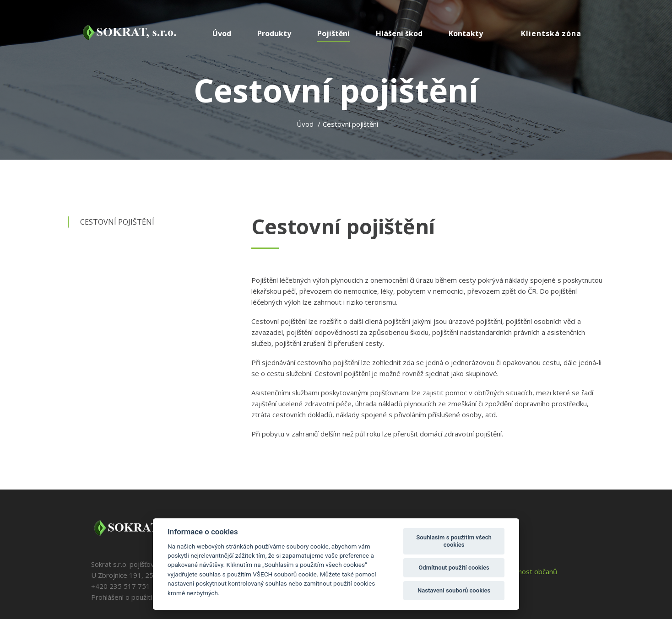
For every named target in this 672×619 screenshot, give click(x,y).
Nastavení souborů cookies (454, 590)
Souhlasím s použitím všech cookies (454, 541)
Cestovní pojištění (117, 222)
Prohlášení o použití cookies (134, 597)
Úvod (305, 124)
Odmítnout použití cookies (454, 568)
